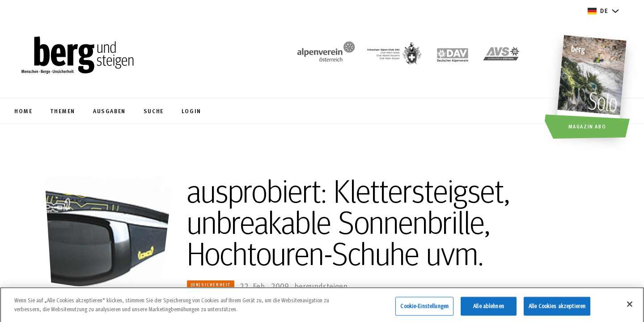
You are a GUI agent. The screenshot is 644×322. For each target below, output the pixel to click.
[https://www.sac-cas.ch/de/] (394, 56)
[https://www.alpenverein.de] (453, 56)
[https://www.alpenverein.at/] (324, 56)
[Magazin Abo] (593, 88)
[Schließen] (630, 307)
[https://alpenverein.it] (501, 56)
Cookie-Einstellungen (424, 309)
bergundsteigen (321, 286)
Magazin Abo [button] (587, 126)
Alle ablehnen (489, 309)
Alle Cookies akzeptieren (557, 309)
